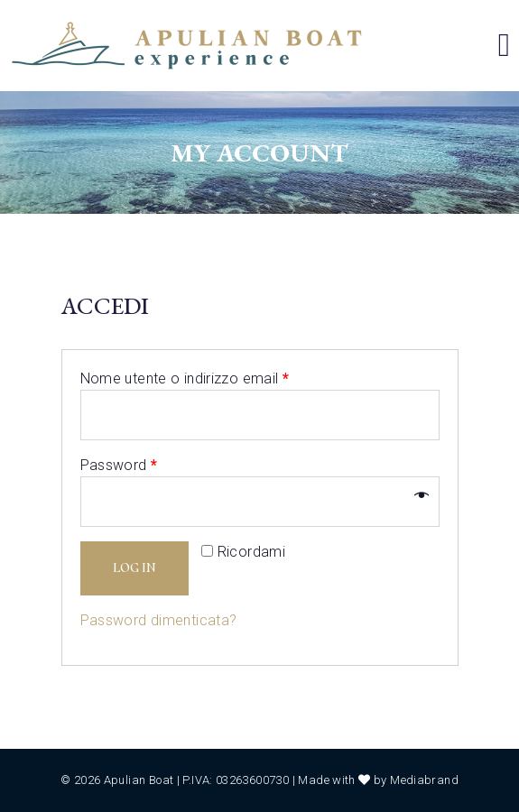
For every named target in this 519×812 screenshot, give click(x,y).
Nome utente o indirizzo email (185, 378)
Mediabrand (424, 780)
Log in (134, 568)
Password (119, 465)
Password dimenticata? (159, 620)
